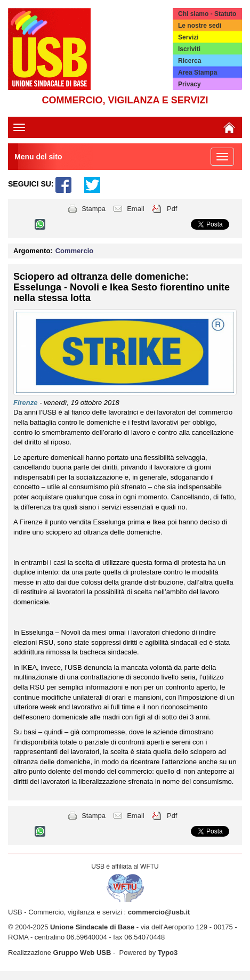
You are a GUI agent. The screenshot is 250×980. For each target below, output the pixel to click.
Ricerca (189, 61)
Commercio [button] (75, 251)
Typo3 (168, 953)
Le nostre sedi (200, 26)
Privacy (189, 84)
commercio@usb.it (159, 912)
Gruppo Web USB (82, 953)
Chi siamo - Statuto (207, 14)
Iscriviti (189, 49)
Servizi (188, 37)
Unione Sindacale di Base (92, 927)
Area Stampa (197, 72)
